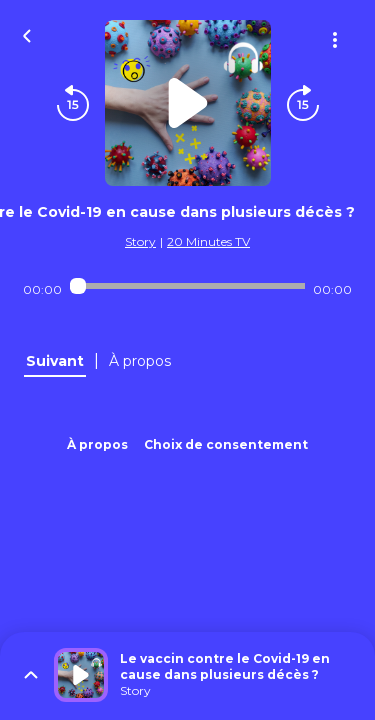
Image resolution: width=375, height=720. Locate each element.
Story (140, 241)
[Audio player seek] (187, 286)
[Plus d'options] (335, 40)
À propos (97, 444)
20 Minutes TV (208, 241)
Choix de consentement (226, 444)
